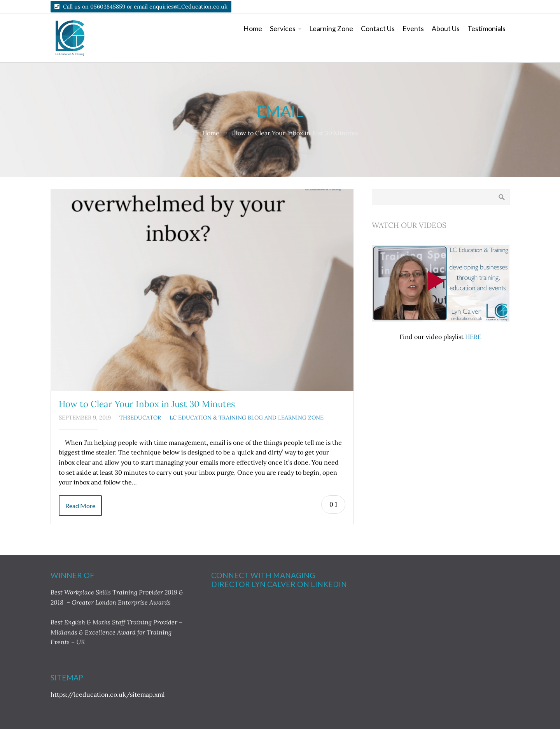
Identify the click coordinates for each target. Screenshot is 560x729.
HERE (473, 337)
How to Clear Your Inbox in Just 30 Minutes (147, 404)
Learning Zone (331, 29)
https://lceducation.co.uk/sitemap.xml (108, 694)
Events (413, 29)
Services (283, 29)
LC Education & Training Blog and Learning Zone (247, 418)
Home (253, 29)
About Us (446, 29)
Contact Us (378, 29)
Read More (80, 506)
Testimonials (486, 29)
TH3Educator (140, 418)
